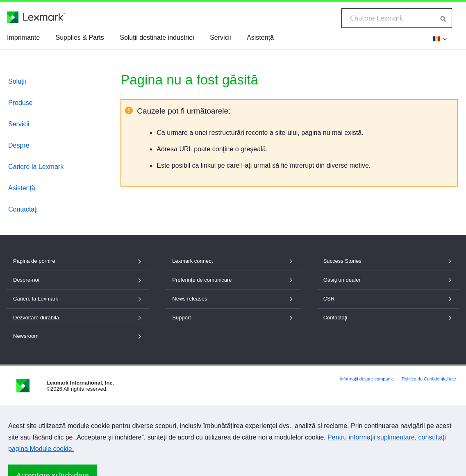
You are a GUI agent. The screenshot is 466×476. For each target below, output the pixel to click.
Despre (19, 145)
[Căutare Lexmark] (443, 18)
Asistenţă (260, 38)
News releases (233, 299)
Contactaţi (23, 209)
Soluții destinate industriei (157, 38)
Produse (20, 103)
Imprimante (23, 38)
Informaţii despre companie (367, 379)
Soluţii (17, 81)
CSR (388, 299)
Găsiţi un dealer (388, 280)
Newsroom (78, 336)
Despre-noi (78, 280)
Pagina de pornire (78, 261)
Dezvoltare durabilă (78, 318)
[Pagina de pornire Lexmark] (36, 17)
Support (233, 318)
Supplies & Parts (80, 38)
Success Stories (388, 261)
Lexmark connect (233, 261)
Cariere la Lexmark (36, 167)
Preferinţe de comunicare (233, 280)
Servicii (220, 38)
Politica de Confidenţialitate (429, 379)
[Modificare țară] (439, 39)
